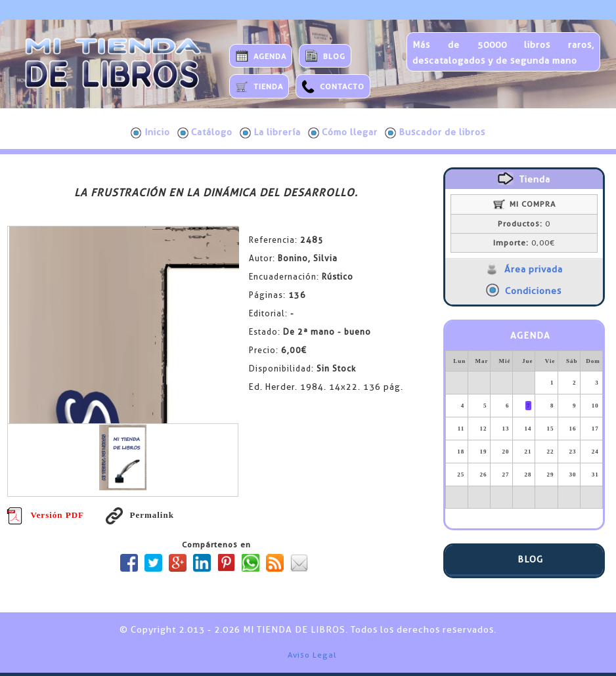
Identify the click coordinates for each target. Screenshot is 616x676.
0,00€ (524, 243)
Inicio (150, 133)
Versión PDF (45, 515)
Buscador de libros (435, 133)
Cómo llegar (343, 133)
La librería (270, 133)
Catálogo (205, 133)
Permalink (140, 515)
